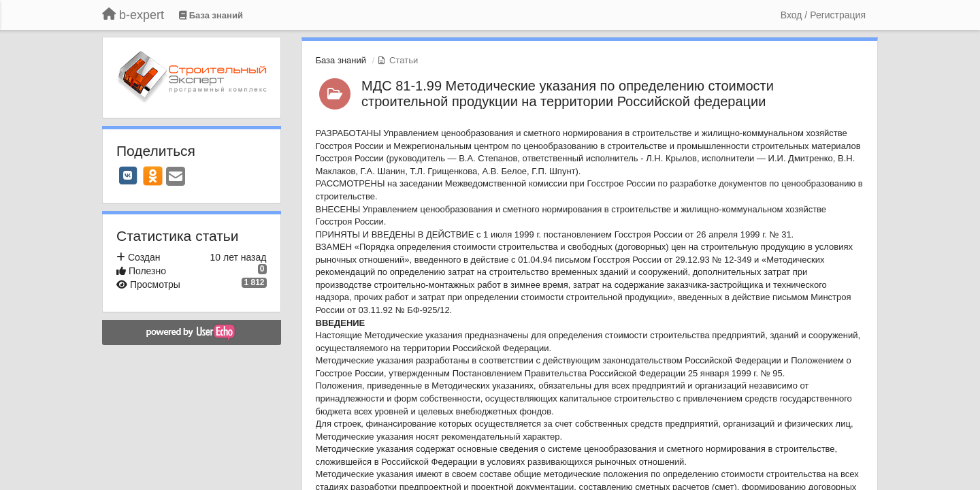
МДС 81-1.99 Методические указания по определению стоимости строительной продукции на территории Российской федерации (568, 94)
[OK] (153, 176)
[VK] (128, 176)
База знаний (341, 60)
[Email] (176, 177)
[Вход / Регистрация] (823, 15)
